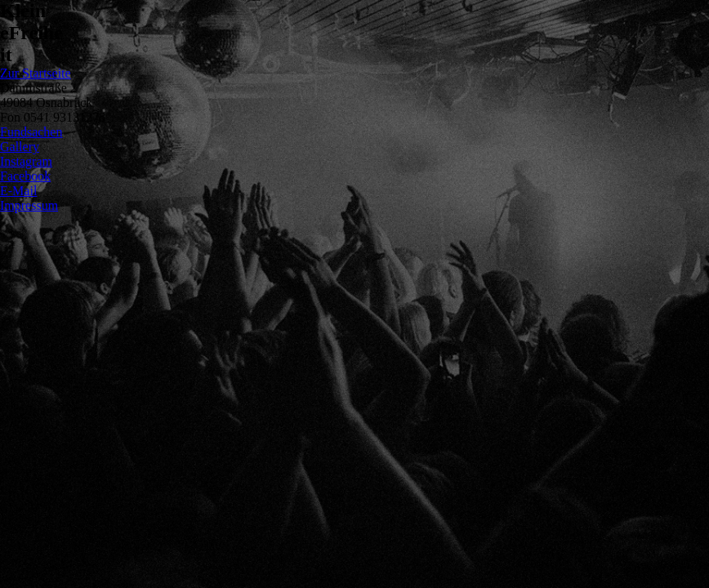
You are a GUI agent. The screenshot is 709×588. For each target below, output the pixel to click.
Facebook (25, 176)
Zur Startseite (36, 73)
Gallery (20, 147)
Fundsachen (31, 132)
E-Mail (18, 191)
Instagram (26, 161)
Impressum (29, 205)
